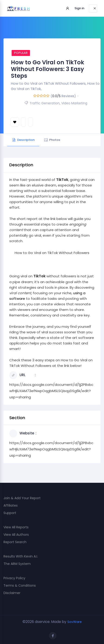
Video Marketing (74, 103)
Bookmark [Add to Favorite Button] (15, 122)
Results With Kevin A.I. (21, 556)
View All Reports (16, 527)
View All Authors (16, 535)
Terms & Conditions (20, 585)
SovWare (75, 622)
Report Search (15, 542)
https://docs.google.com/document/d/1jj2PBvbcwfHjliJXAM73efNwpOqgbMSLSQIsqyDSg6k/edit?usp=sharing (51, 391)
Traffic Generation (45, 103)
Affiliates (11, 505)
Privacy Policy (14, 578)
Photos (52, 140)
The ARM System (17, 564)
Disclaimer (12, 593)
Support (10, 513)
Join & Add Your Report (22, 498)
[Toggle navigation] (93, 8)
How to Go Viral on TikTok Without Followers (52, 253)
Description (23, 140)
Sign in (79, 8)
